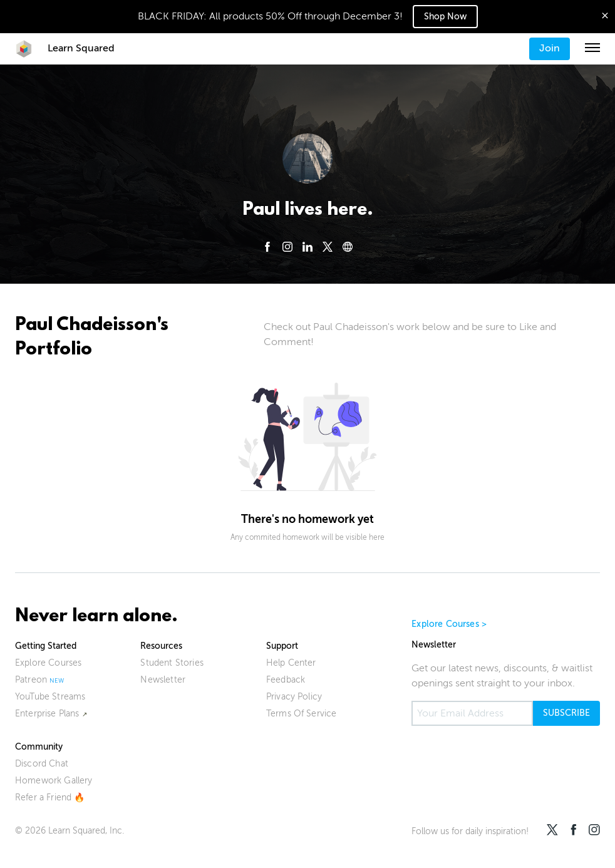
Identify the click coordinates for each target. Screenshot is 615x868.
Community (39, 747)
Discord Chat (42, 764)
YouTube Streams (50, 697)
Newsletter (163, 680)
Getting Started (46, 646)
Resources (161, 646)
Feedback (286, 680)
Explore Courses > (449, 624)
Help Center (291, 663)
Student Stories (172, 663)
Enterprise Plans (47, 714)
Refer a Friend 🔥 (50, 798)
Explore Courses (48, 663)
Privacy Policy (294, 697)
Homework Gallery (54, 781)
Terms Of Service (302, 714)
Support (282, 646)
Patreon (31, 680)
